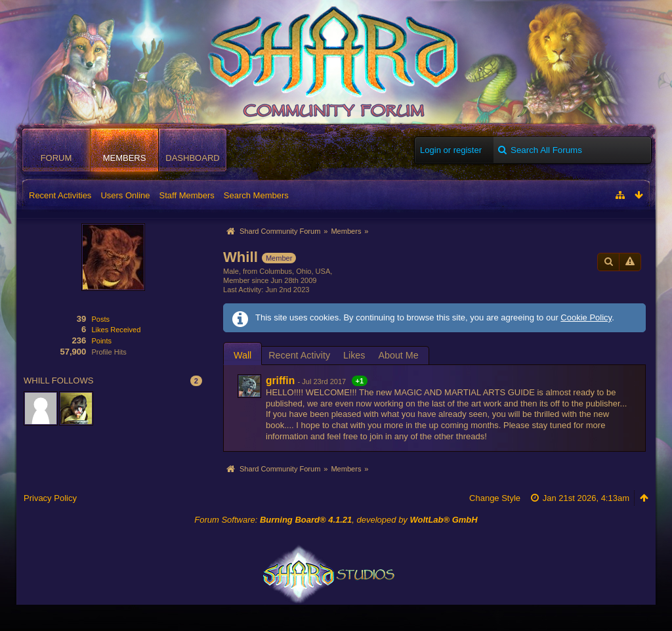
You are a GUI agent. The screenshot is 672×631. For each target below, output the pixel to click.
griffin (280, 381)
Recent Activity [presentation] (299, 355)
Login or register (451, 150)
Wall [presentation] (242, 355)
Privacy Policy (50, 498)
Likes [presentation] (354, 355)
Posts (100, 319)
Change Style (495, 498)
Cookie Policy (586, 317)
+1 (360, 381)
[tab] (242, 355)
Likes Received (116, 330)
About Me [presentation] (398, 355)
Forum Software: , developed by (336, 520)
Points (101, 341)
